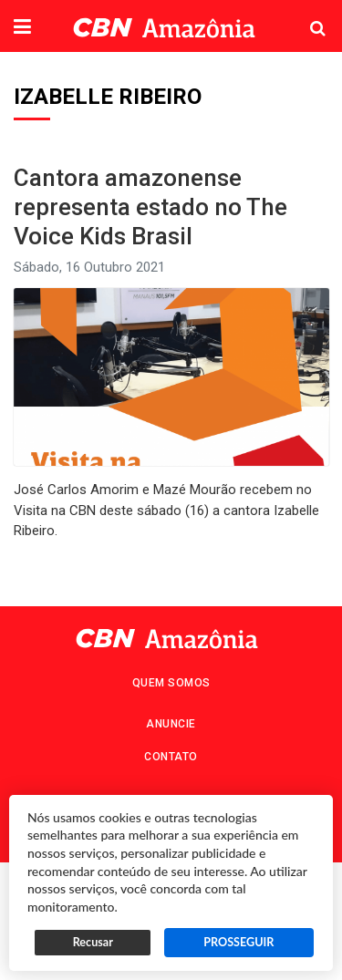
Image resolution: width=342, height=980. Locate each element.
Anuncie (171, 724)
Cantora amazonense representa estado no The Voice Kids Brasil (150, 207)
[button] (22, 28)
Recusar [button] (93, 942)
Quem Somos (171, 683)
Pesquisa (303, 14)
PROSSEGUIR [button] (238, 942)
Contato (171, 757)
